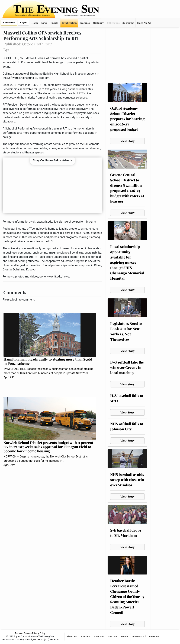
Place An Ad (144, 23)
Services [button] (99, 637)
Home (35, 23)
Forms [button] (125, 637)
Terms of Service (23, 633)
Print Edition (69, 23)
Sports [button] (54, 23)
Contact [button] (113, 637)
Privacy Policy (39, 633)
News (44, 23)
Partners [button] (154, 637)
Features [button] (85, 23)
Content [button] (86, 637)
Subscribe (9, 23)
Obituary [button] (98, 23)
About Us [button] (72, 637)
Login (23, 23)
